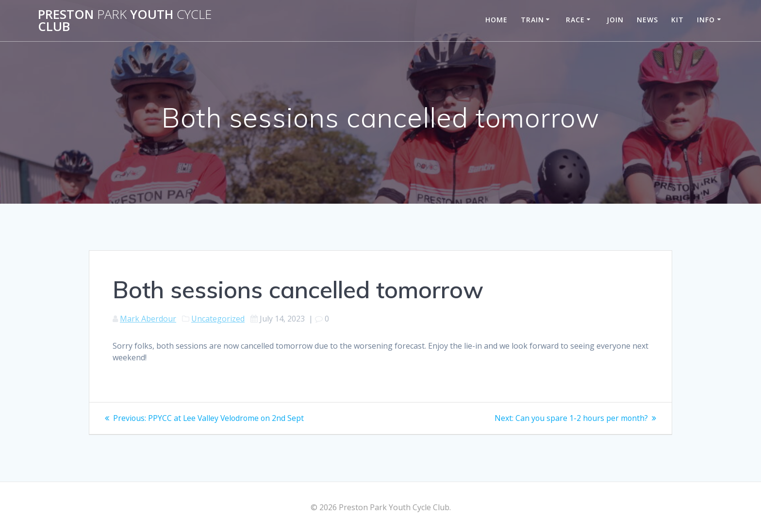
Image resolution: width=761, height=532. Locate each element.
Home (496, 20)
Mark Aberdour (148, 319)
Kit (678, 20)
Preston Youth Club (125, 21)
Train (532, 20)
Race (575, 20)
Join (615, 20)
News (647, 20)
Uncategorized (218, 319)
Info (706, 20)
